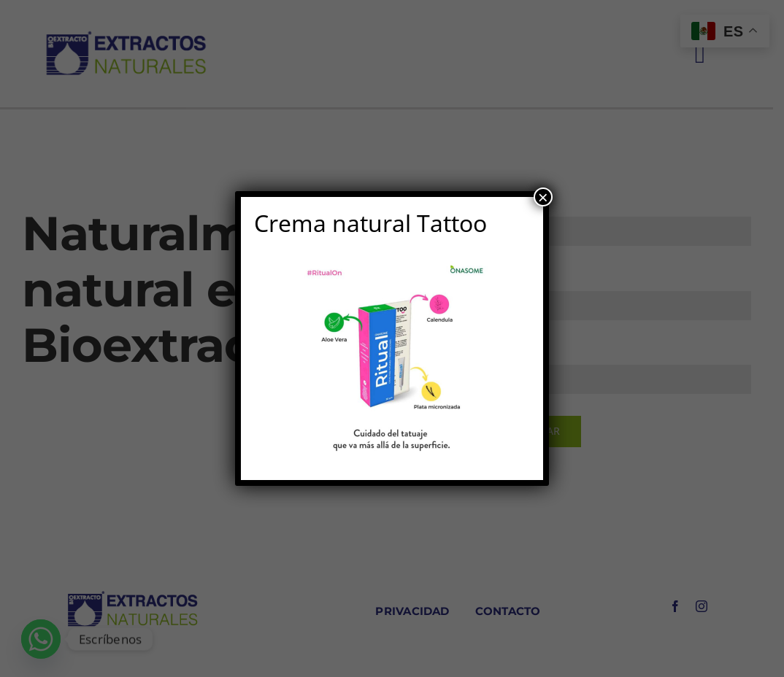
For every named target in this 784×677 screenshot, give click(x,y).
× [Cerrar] (543, 197)
